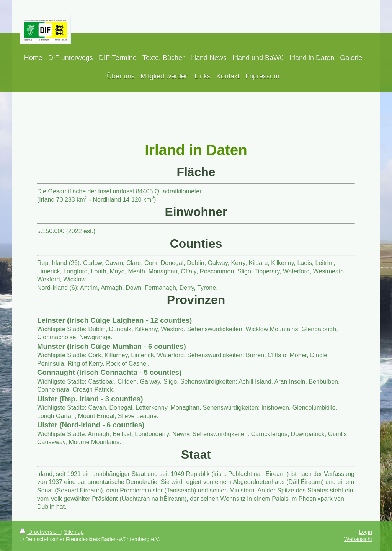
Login (366, 532)
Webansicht (358, 539)
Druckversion (40, 532)
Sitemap (74, 532)
